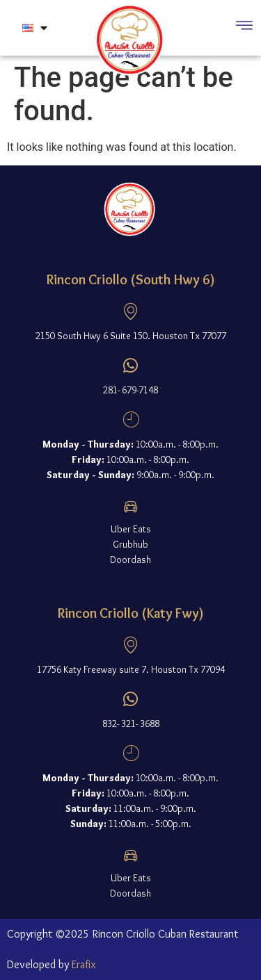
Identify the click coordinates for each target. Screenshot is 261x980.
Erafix (84, 964)
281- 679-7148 (130, 390)
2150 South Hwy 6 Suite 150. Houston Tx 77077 (131, 336)
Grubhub (130, 544)
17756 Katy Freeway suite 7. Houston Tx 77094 (131, 669)
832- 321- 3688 (131, 724)
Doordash (130, 560)
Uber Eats (131, 529)
